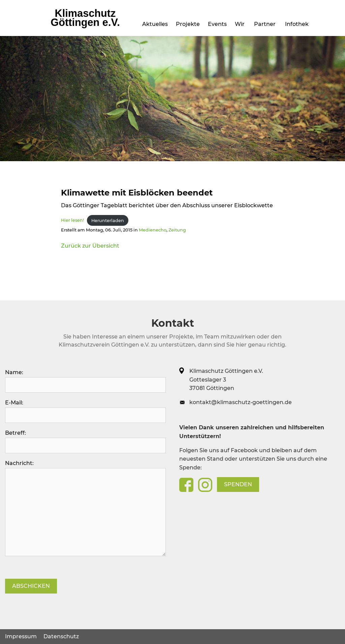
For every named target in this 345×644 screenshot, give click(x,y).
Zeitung (177, 230)
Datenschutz (61, 636)
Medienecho (153, 230)
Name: (85, 381)
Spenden (238, 484)
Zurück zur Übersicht (90, 246)
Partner (266, 24)
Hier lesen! (72, 221)
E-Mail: (85, 411)
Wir (241, 24)
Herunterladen (108, 221)
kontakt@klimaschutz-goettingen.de (241, 402)
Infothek (298, 24)
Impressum (21, 636)
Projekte (82, 24)
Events (113, 24)
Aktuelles (48, 24)
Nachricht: (85, 508)
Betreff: (85, 441)
